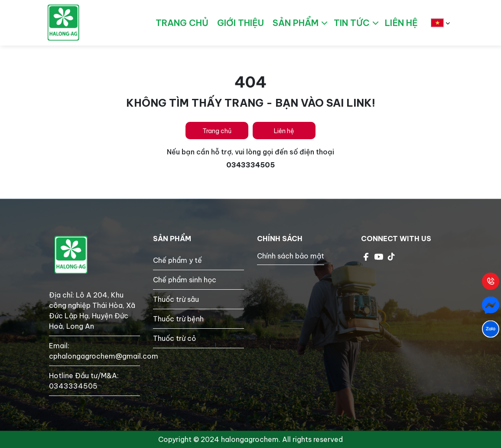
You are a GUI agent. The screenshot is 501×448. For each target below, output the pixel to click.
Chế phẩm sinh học (185, 280)
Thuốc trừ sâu (176, 299)
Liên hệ (284, 131)
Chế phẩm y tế (177, 260)
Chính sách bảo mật (291, 256)
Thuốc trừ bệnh (178, 319)
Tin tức (352, 23)
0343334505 (73, 386)
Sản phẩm (296, 23)
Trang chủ (217, 131)
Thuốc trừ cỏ (174, 338)
